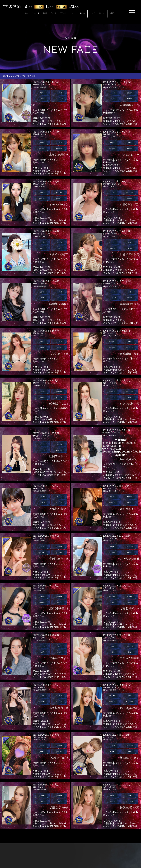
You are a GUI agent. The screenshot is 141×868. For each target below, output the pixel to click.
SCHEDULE (39, 13)
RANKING (96, 13)
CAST (28, 13)
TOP (19, 13)
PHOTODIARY (52, 13)
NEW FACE (65, 13)
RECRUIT (119, 13)
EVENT (75, 13)
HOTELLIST (107, 13)
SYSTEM (85, 13)
